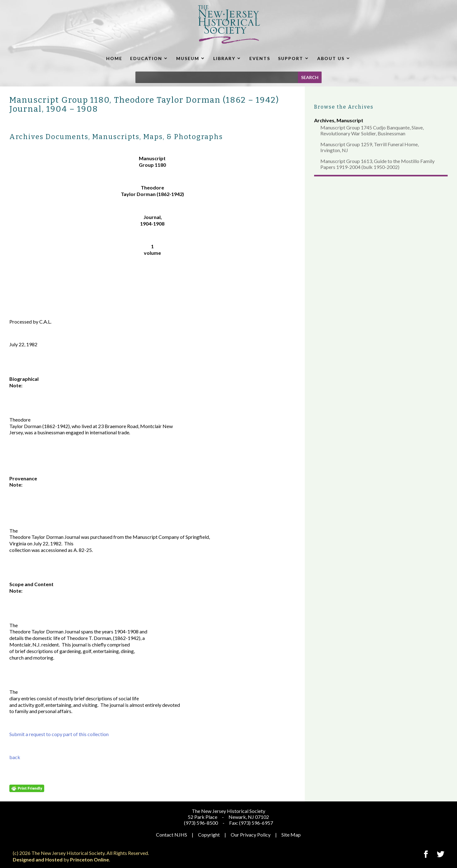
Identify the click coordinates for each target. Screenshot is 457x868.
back (15, 757)
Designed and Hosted (38, 859)
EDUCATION (146, 58)
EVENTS (260, 58)
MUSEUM (188, 58)
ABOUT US (331, 58)
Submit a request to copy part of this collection (59, 734)
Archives (324, 120)
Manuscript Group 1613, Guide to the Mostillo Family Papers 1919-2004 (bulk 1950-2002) (377, 164)
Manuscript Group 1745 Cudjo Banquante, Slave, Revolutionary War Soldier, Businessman (372, 130)
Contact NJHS (172, 835)
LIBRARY (224, 58)
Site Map (291, 835)
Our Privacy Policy (251, 835)
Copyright (209, 835)
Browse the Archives (344, 107)
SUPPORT (291, 58)
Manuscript (350, 120)
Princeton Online (90, 859)
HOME (114, 58)
